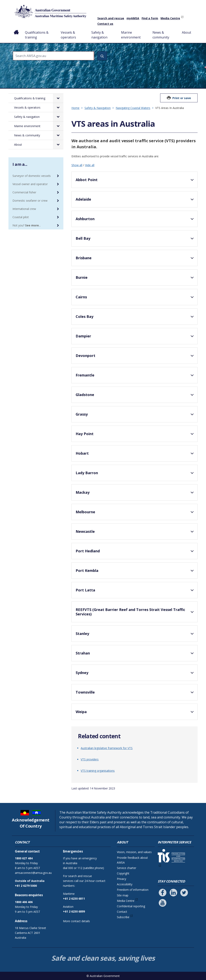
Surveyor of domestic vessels (32, 176)
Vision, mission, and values (134, 852)
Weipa (135, 713)
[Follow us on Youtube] (163, 903)
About (186, 32)
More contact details (76, 921)
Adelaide (135, 201)
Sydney (135, 674)
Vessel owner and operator (30, 184)
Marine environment (131, 35)
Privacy (122, 879)
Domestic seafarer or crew (30, 201)
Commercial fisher (24, 192)
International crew (24, 209)
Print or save (182, 98)
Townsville (135, 694)
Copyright (123, 873)
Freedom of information (133, 890)
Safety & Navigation (98, 108)
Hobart (135, 455)
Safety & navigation (99, 35)
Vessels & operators (68, 35)
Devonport (135, 357)
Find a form (150, 18)
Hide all (90, 165)
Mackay (135, 494)
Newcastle (135, 533)
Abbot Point (135, 181)
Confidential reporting (131, 906)
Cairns (135, 299)
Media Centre (170, 18)
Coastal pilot (21, 217)
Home (16, 29)
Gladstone (135, 396)
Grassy (135, 416)
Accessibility (125, 884)
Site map (123, 895)
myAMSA (133, 18)
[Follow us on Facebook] (163, 893)
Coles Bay (135, 318)
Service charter (127, 868)
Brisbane (135, 260)
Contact (122, 912)
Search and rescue (111, 18)
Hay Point (135, 436)
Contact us (105, 24)
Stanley (135, 635)
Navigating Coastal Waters (133, 108)
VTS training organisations (98, 771)
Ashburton (135, 221)
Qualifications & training (37, 35)
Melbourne (135, 514)
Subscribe (123, 917)
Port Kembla (135, 572)
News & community (161, 35)
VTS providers (90, 759)
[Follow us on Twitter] (184, 893)
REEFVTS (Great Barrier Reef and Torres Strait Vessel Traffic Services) (135, 612)
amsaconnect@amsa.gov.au (33, 873)
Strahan (135, 655)
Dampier (135, 338)
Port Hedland (135, 553)
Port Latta (135, 592)
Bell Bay (135, 240)
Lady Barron (135, 475)
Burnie (135, 279)
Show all (77, 165)
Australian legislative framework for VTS (107, 748)
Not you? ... (27, 225)
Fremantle (135, 377)
